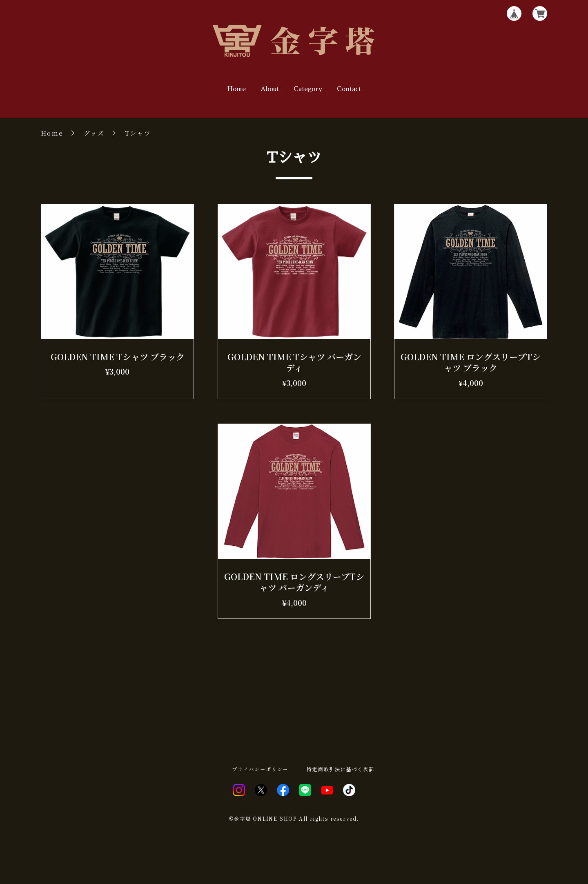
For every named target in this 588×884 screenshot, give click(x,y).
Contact (349, 89)
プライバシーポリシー (260, 769)
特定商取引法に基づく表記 (341, 769)
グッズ (94, 133)
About (270, 89)
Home (237, 89)
